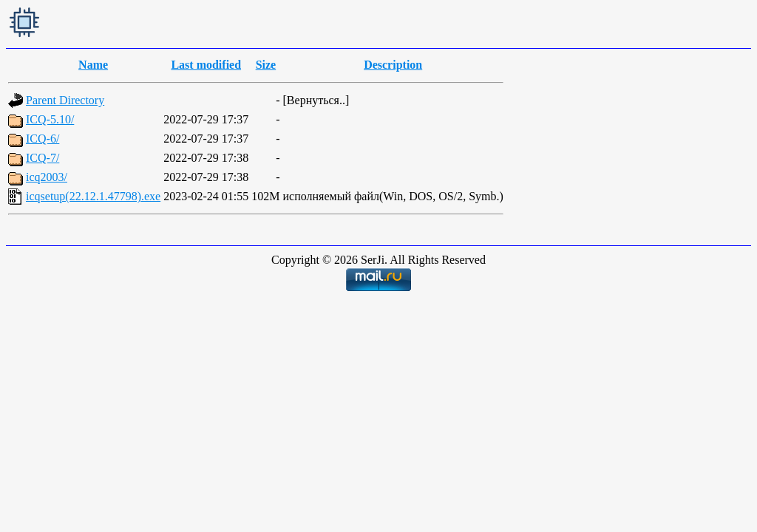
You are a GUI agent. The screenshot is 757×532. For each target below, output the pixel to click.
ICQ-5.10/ (50, 119)
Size (266, 65)
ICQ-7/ (43, 158)
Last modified (206, 65)
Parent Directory (65, 100)
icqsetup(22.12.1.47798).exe (93, 196)
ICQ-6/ (43, 139)
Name (93, 65)
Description (393, 65)
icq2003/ (47, 177)
